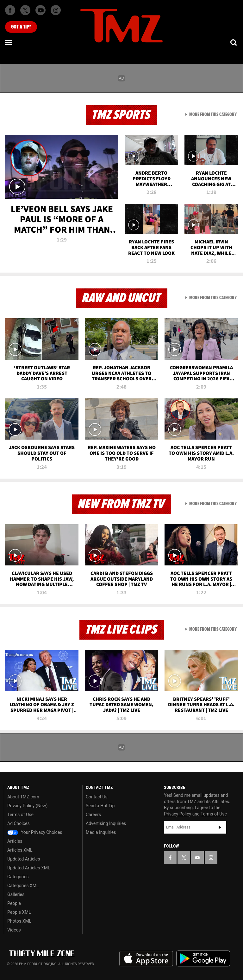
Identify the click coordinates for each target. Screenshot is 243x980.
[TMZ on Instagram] (56, 10)
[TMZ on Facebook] (10, 10)
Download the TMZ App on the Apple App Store (146, 959)
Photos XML (19, 921)
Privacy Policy (178, 814)
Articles (15, 841)
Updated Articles (24, 859)
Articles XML (20, 850)
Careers (93, 815)
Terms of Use (20, 815)
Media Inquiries (101, 832)
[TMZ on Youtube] (40, 10)
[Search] (234, 42)
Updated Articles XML (29, 868)
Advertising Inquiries (106, 823)
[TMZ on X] (25, 10)
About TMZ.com (23, 797)
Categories (18, 877)
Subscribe (220, 827)
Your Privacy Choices (35, 832)
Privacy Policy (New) (27, 806)
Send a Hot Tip (100, 806)
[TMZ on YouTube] (197, 858)
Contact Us (97, 797)
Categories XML (23, 886)
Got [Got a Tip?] (21, 27)
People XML (19, 912)
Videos (14, 930)
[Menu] (9, 42)
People (14, 903)
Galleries (16, 894)
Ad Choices (19, 823)
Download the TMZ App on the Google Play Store (203, 959)
